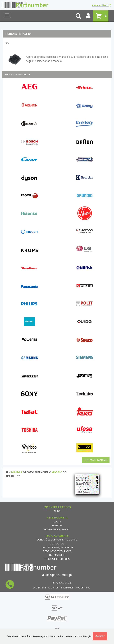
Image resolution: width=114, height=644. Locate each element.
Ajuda (57, 511)
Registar (57, 525)
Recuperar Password (57, 529)
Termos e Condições (57, 559)
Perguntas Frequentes (57, 551)
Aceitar (100, 636)
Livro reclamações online (57, 547)
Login (57, 522)
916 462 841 (61, 583)
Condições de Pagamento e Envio (57, 540)
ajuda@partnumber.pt (57, 575)
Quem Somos (57, 555)
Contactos (57, 544)
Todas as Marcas (96, 460)
